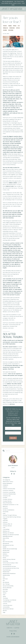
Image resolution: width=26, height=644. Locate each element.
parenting (5, 561)
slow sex (5, 591)
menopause (6, 543)
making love (6, 28)
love (19, 26)
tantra (5, 593)
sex (4, 581)
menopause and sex (8, 545)
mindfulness (6, 550)
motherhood (6, 552)
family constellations (8, 510)
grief (4, 513)
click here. (11, 328)
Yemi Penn (11, 369)
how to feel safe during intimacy (12, 517)
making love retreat (8, 533)
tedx (4, 595)
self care (18, 28)
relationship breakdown (9, 573)
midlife (5, 547)
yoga (4, 612)
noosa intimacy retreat (9, 559)
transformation (7, 602)
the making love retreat (9, 600)
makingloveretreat (8, 536)
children (5, 487)
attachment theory (8, 482)
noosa (4, 558)
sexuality (5, 30)
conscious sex (7, 496)
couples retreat (7, 501)
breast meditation (7, 483)
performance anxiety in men (10, 563)
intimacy (15, 26)
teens (4, 596)
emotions (5, 26)
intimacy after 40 (7, 524)
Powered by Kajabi (13, 640)
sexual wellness (7, 588)
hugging (10, 26)
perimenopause (7, 565)
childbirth (5, 485)
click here (12, 320)
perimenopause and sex (9, 566)
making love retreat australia (11, 535)
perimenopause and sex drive (11, 568)
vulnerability (11, 30)
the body (5, 598)
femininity (6, 512)
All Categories (6, 480)
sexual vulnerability (8, 586)
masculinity (6, 538)
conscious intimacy (8, 490)
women (5, 611)
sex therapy (6, 584)
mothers (5, 554)
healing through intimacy (10, 515)
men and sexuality (8, 542)
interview (5, 520)
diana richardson (7, 503)
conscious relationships (9, 494)
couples (5, 497)
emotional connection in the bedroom (11, 505)
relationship (6, 572)
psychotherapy (7, 570)
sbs (4, 577)
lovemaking (6, 529)
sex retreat (6, 582)
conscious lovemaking (9, 492)
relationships (12, 28)
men (4, 540)
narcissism (6, 556)
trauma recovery (7, 605)
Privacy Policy (13, 631)
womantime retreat (8, 609)
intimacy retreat (7, 526)
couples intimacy (7, 499)
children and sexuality (9, 489)
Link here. (12, 404)
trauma (5, 604)
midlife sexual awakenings (10, 549)
